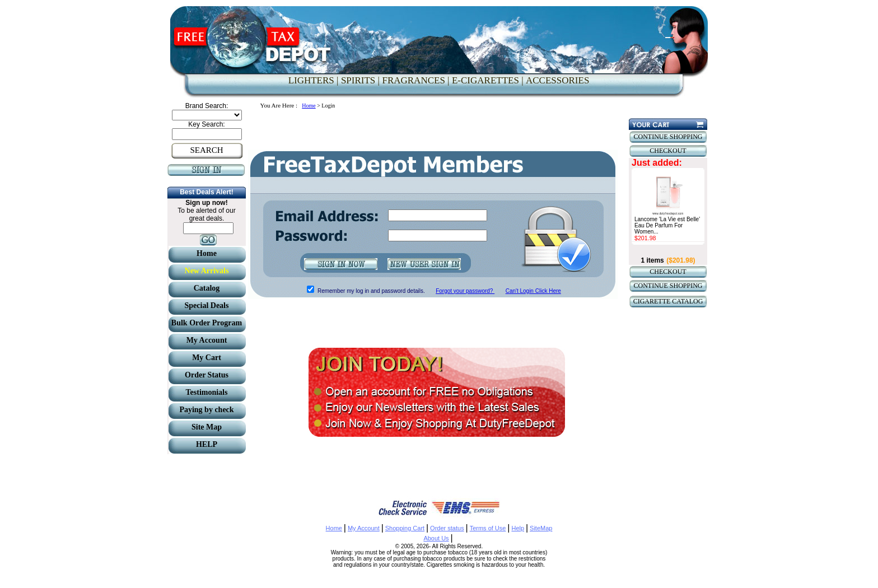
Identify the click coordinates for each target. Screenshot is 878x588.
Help (518, 528)
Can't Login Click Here (533, 291)
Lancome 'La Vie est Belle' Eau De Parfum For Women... (667, 225)
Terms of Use (488, 528)
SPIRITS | (360, 80)
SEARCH (206, 150)
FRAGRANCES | (415, 80)
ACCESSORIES (557, 80)
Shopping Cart (405, 528)
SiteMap (541, 528)
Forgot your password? (465, 291)
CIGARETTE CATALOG (668, 301)
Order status (447, 528)
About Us (436, 538)
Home (309, 106)
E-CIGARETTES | (488, 80)
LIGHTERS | (314, 80)
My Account (364, 528)
